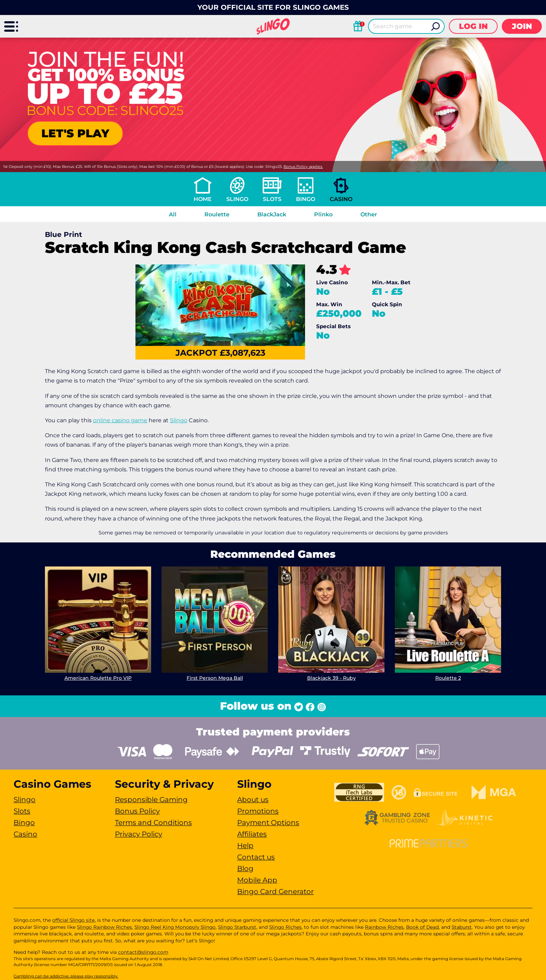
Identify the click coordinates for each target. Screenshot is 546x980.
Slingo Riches (285, 927)
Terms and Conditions (153, 823)
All (173, 214)
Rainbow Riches (384, 927)
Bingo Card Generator (275, 892)
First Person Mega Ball (215, 678)
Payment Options (268, 823)
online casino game (120, 420)
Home (203, 199)
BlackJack (272, 214)
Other (369, 214)
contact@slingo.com (143, 952)
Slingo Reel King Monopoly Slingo (175, 927)
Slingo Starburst (237, 927)
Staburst (462, 927)
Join (522, 26)
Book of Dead (422, 927)
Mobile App (257, 880)
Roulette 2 (448, 678)
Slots (272, 199)
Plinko (323, 214)
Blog (245, 869)
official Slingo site (73, 920)
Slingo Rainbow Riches (104, 927)
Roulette (217, 214)
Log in (473, 26)
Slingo (237, 199)
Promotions (258, 811)
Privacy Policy (139, 834)
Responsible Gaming (151, 800)
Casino (341, 199)
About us (253, 800)
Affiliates (252, 834)
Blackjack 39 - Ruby (331, 678)
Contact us (256, 857)
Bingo (306, 199)
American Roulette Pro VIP (98, 678)
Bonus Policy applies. (303, 167)
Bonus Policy (137, 811)
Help (245, 846)
